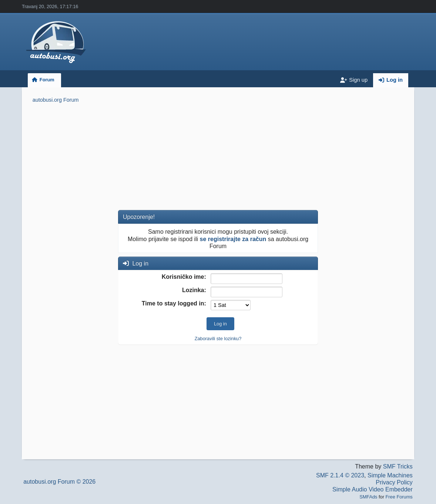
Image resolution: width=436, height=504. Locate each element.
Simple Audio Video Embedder (373, 489)
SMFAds (368, 497)
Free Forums (399, 497)
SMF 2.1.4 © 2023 (340, 475)
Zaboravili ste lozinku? (218, 339)
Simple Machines (390, 475)
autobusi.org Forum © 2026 (59, 482)
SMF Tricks (398, 466)
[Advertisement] (218, 158)
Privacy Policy (394, 482)
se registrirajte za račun (233, 239)
